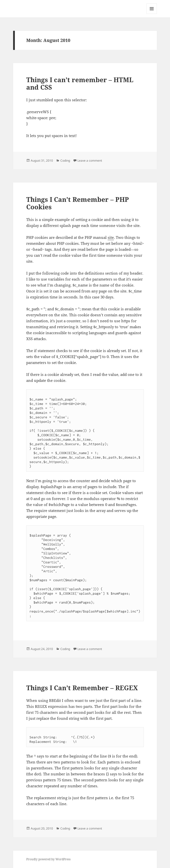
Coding (65, 161)
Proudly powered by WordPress (48, 859)
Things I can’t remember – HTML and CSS (80, 83)
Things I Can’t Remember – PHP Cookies (78, 203)
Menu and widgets (152, 14)
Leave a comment (90, 161)
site (111, 237)
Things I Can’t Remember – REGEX (82, 688)
